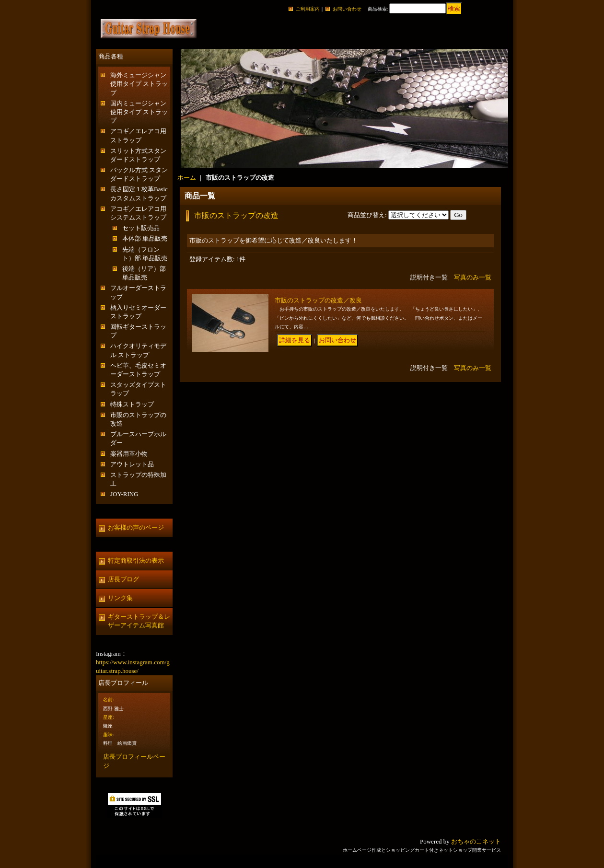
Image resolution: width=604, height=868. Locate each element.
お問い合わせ (347, 9)
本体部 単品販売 (145, 238)
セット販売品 (141, 228)
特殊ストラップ (132, 404)
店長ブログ (123, 579)
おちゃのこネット (476, 841)
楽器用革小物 (129, 454)
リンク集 (120, 598)
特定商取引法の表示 (136, 561)
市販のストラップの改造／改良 (318, 300)
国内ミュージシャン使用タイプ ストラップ (139, 112)
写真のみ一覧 (473, 277)
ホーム (187, 178)
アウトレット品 (132, 464)
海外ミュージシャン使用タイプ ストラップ (139, 84)
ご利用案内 (308, 9)
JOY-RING (124, 494)
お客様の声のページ (136, 527)
